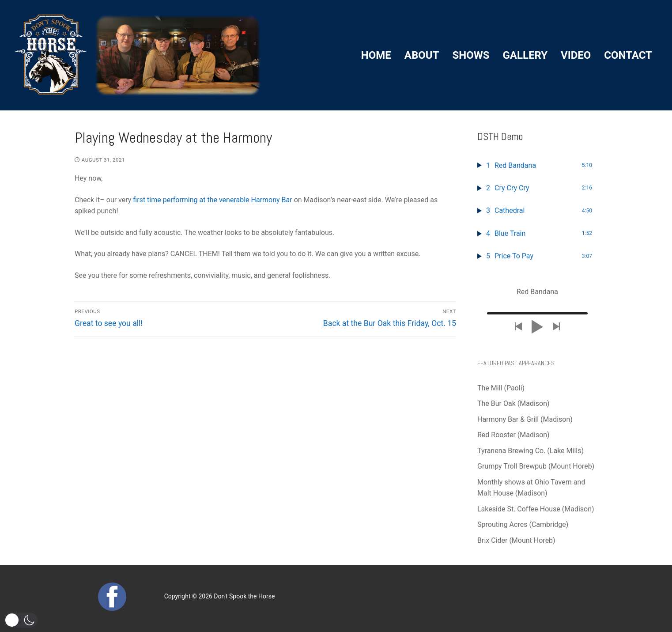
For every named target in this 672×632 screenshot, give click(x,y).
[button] (21, 620)
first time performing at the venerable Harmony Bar (212, 200)
